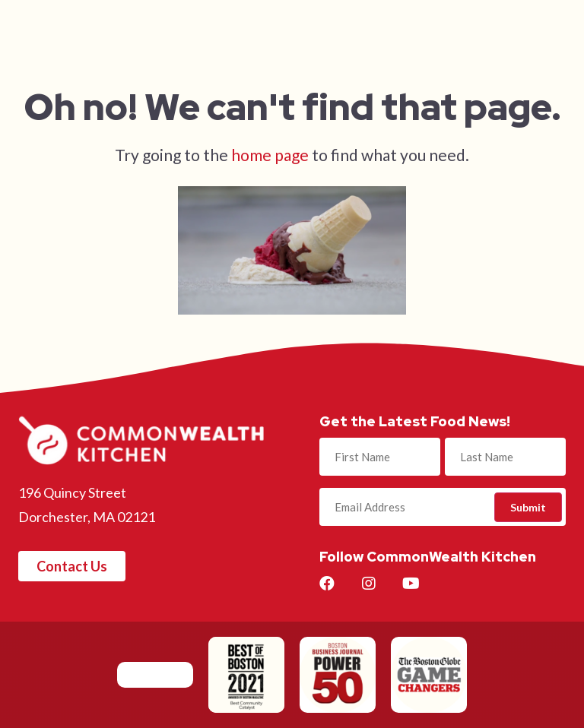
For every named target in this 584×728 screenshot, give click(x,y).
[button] (72, 566)
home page (270, 155)
